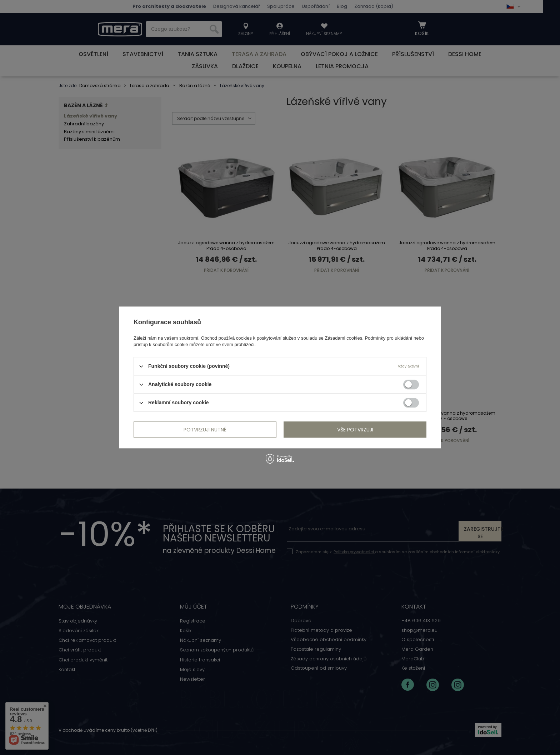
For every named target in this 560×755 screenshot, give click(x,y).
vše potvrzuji (355, 430)
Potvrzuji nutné (205, 430)
